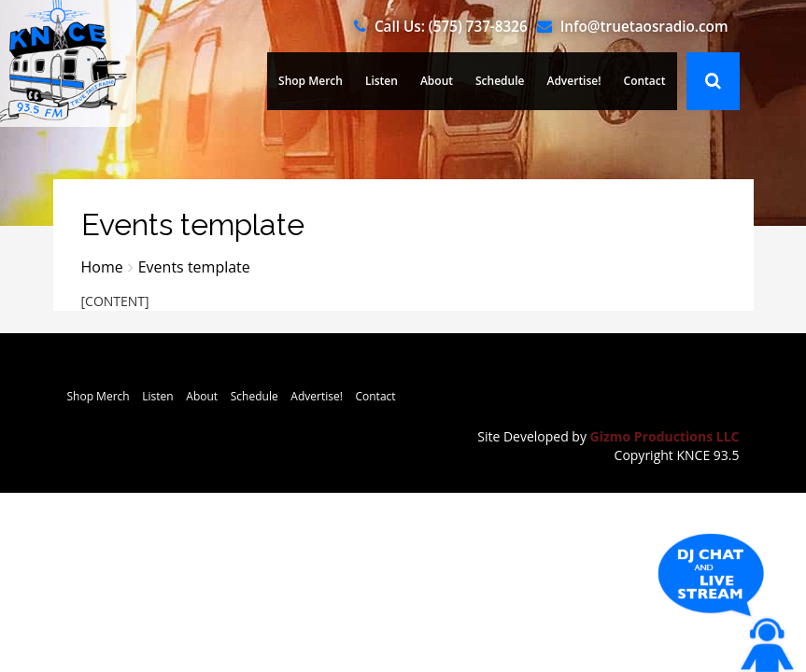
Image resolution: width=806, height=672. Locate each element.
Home (102, 267)
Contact (645, 81)
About (437, 81)
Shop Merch (311, 81)
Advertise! (573, 81)
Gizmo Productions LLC (665, 436)
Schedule (500, 81)
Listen (382, 81)
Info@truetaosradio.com (644, 26)
